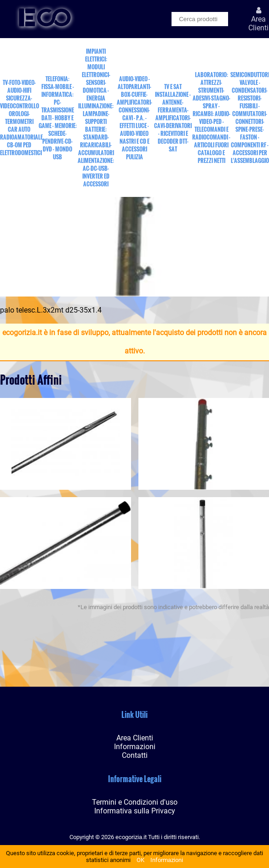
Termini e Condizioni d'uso (135, 802)
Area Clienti (135, 738)
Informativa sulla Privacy (135, 811)
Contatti (135, 755)
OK (140, 860)
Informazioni (167, 860)
